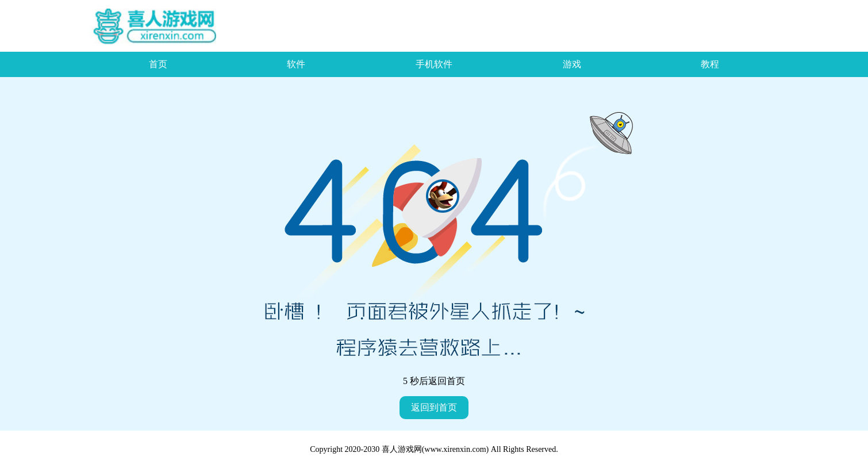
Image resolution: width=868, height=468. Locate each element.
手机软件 (434, 64)
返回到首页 (434, 407)
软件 (296, 64)
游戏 (572, 64)
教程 (710, 64)
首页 (158, 64)
